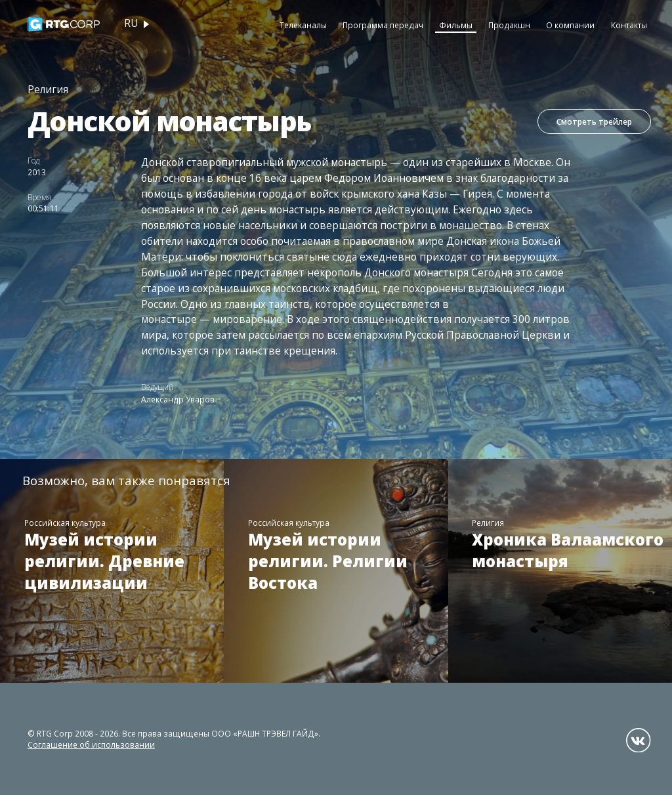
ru (131, 23)
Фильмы (456, 25)
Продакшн (509, 25)
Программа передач (383, 25)
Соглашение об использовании (91, 744)
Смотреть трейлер (594, 121)
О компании (570, 25)
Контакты (629, 25)
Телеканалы (303, 25)
